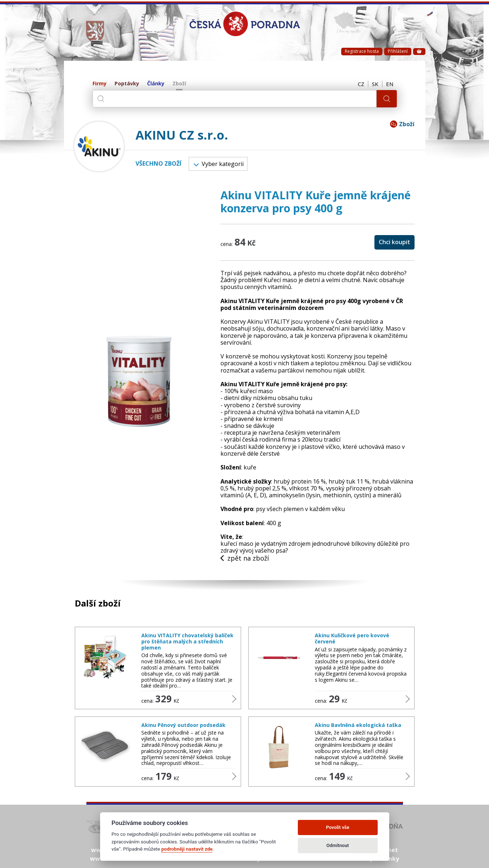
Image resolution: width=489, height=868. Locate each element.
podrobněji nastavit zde (187, 849)
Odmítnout (338, 845)
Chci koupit (394, 242)
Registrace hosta (362, 51)
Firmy (100, 84)
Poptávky (127, 84)
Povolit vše (338, 827)
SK (375, 84)
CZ (361, 84)
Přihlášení (398, 51)
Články (156, 84)
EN (390, 84)
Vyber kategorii (218, 164)
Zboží (179, 84)
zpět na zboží (245, 558)
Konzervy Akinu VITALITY (255, 322)
